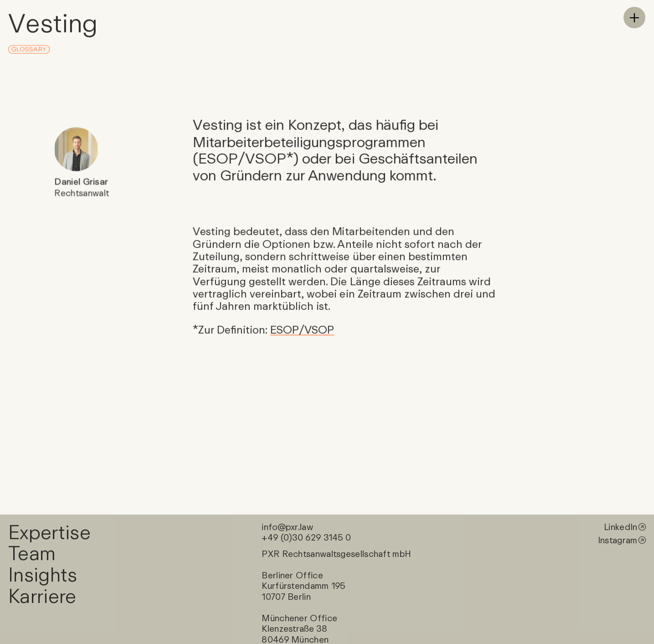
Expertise (49, 531)
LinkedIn (621, 526)
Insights (43, 574)
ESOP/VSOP (302, 330)
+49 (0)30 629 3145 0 (306, 537)
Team (31, 553)
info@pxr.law (287, 526)
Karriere (42, 595)
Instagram (618, 540)
